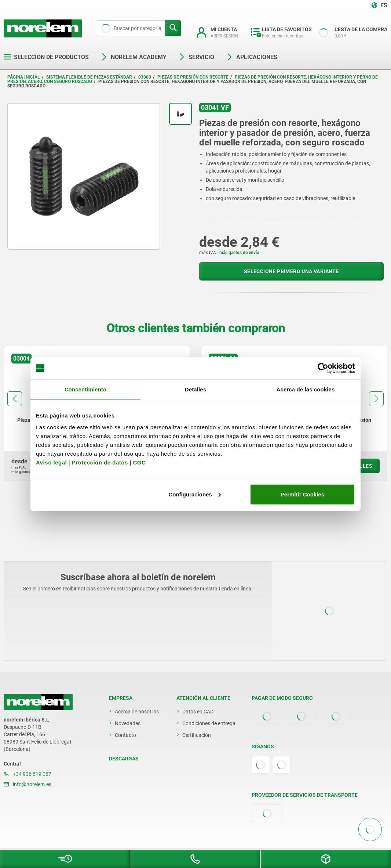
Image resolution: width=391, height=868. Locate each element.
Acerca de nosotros (137, 712)
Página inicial (24, 77)
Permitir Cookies (302, 494)
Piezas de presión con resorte (193, 77)
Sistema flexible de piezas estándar (89, 77)
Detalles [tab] (195, 389)
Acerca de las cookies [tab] (306, 389)
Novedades (128, 723)
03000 (145, 77)
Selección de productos (46, 57)
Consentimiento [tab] (86, 389)
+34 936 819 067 (28, 774)
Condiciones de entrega (209, 723)
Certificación (197, 735)
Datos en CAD (198, 712)
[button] (15, 399)
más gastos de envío (239, 253)
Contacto (125, 735)
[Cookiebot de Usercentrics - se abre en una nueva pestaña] (323, 368)
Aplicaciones (252, 57)
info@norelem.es (28, 784)
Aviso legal (51, 462)
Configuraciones (194, 494)
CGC (139, 462)
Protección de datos (100, 462)
